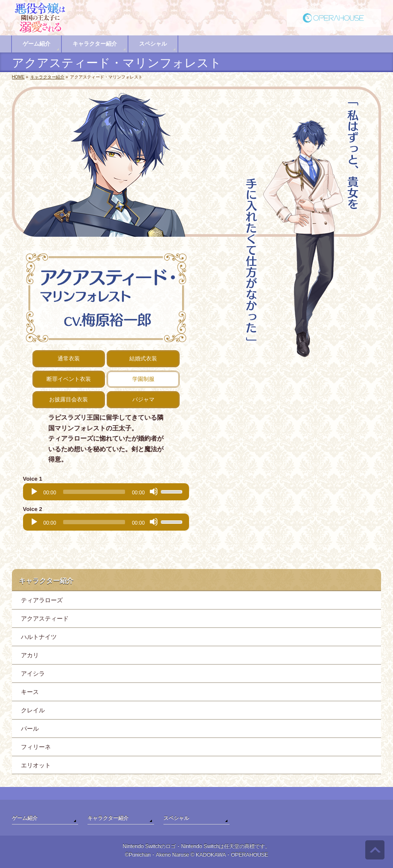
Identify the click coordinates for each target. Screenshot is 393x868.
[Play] (34, 491)
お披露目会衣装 (68, 399)
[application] (106, 492)
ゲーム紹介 (25, 818)
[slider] (94, 492)
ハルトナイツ (39, 637)
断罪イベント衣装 (69, 379)
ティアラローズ (42, 600)
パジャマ (143, 399)
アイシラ (33, 673)
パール (30, 729)
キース (30, 692)
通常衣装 (69, 359)
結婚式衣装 (143, 359)
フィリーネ (36, 747)
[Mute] (154, 491)
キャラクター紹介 (47, 77)
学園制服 (143, 379)
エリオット (36, 765)
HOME (18, 77)
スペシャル (176, 818)
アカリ (30, 655)
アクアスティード (45, 618)
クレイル (33, 710)
